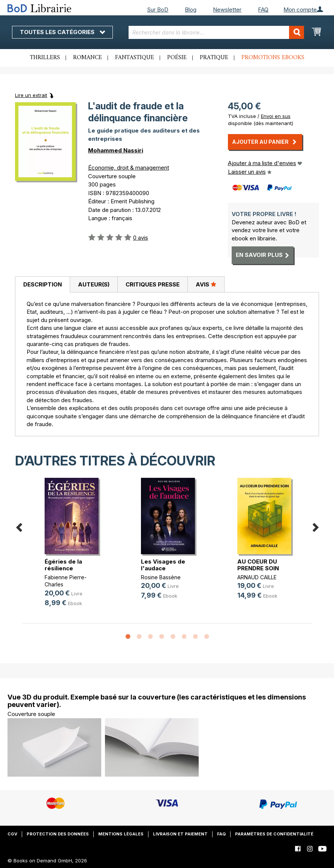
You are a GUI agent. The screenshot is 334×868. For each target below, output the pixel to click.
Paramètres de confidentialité (274, 834)
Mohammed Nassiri (116, 150)
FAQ (263, 10)
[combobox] (216, 32)
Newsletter (227, 10)
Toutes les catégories (62, 32)
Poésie (177, 58)
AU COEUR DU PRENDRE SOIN (258, 565)
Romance (88, 58)
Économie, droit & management (129, 168)
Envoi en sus (276, 116)
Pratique (214, 58)
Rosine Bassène (161, 577)
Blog (191, 10)
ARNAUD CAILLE (257, 577)
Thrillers (45, 58)
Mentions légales (121, 834)
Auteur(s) (94, 284)
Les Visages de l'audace (163, 565)
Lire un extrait (31, 95)
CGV (12, 834)
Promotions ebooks (273, 58)
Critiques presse (153, 284)
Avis (206, 284)
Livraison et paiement (180, 834)
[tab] (42, 285)
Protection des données (58, 834)
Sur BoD (158, 10)
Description (43, 284)
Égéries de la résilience (63, 565)
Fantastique (135, 58)
